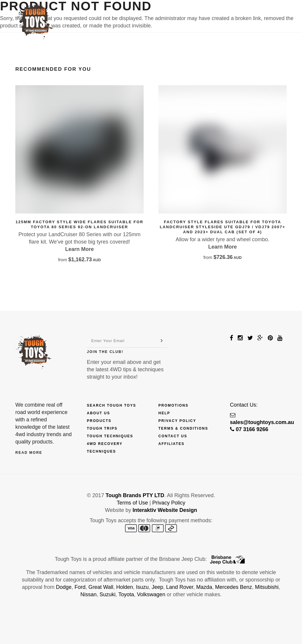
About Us (99, 413)
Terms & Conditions (183, 428)
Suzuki (108, 594)
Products (99, 14)
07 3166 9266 (249, 429)
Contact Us (236, 14)
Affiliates (171, 444)
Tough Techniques (110, 436)
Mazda (204, 587)
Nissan (89, 594)
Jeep (157, 587)
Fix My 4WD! (199, 14)
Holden (125, 587)
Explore (163, 14)
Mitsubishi (267, 587)
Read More (29, 453)
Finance (132, 14)
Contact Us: (244, 405)
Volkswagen (151, 594)
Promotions (173, 405)
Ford (80, 587)
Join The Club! (105, 352)
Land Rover (180, 587)
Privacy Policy (177, 421)
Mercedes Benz (233, 587)
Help (164, 413)
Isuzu (142, 587)
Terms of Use (132, 503)
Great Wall (101, 587)
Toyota (126, 594)
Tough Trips (102, 428)
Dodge (64, 587)
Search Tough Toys (112, 405)
